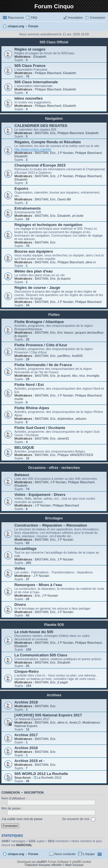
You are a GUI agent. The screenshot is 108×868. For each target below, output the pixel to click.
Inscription (34, 792)
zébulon (81, 419)
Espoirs (21, 189)
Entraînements (28, 208)
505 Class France (30, 66)
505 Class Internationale (36, 82)
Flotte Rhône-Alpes (32, 408)
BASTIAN (42, 133)
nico (82, 376)
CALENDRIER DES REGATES (41, 126)
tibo (75, 376)
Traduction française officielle (43, 865)
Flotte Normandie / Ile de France (43, 365)
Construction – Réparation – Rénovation (51, 525)
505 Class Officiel (54, 42)
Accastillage (25, 549)
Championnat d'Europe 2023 (40, 165)
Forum (33, 854)
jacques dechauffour (89, 332)
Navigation (54, 119)
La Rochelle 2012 (49, 778)
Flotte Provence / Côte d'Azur (41, 345)
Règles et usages (30, 49)
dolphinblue (65, 419)
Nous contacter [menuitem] (65, 854)
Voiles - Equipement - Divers (40, 495)
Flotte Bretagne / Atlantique (39, 322)
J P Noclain (65, 153)
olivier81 (63, 438)
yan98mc (64, 356)
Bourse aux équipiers (34, 251)
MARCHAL (24, 845)
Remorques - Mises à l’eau (38, 585)
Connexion (11, 792)
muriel (19, 399)
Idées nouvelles (29, 98)
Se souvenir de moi (79, 819)
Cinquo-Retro (26, 671)
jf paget (62, 682)
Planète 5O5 (54, 625)
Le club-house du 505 (34, 632)
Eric (53, 133)
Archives (54, 695)
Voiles (20, 568)
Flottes (54, 315)
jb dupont (64, 279)
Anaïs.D (75, 722)
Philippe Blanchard (48, 73)
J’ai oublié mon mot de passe (22, 819)
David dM (64, 199)
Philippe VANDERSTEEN (75, 455)
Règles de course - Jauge (37, 288)
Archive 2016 (26, 748)
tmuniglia (93, 376)
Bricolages (54, 518)
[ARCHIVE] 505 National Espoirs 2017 (48, 715)
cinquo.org (16, 854)
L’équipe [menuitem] (89, 854)
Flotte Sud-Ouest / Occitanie (40, 428)
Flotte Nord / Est (29, 385)
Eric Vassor (65, 332)
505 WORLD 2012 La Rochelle (41, 774)
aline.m (91, 262)
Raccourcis (16, 18)
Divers (20, 605)
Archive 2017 (26, 735)
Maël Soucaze (74, 865)
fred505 (77, 356)
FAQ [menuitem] (34, 18)
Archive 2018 (26, 702)
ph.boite (78, 216)
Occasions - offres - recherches (54, 468)
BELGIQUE (24, 447)
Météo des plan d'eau (34, 271)
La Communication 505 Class (41, 655)
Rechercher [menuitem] (103, 27)
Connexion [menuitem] (97, 18)
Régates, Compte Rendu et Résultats (48, 142)
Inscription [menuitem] (75, 18)
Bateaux (22, 475)
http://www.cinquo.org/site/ (33, 149)
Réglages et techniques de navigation (48, 225)
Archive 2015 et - (30, 761)
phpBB (41, 862)
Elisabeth (40, 57)
